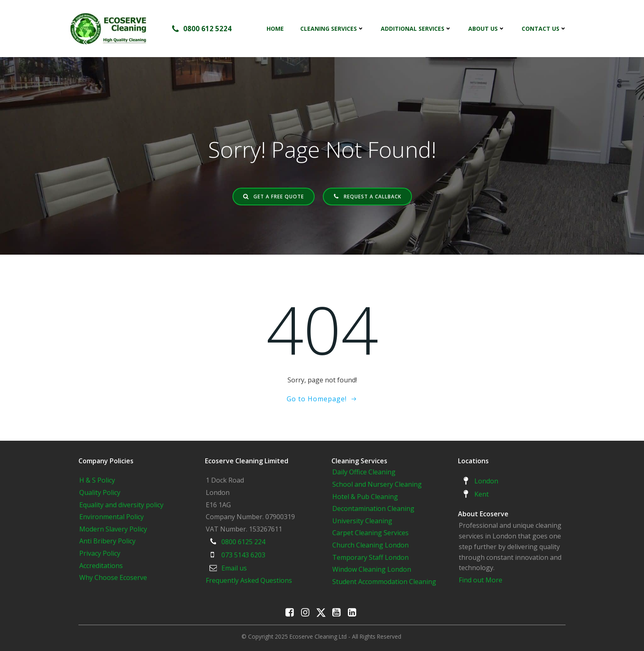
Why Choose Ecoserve (113, 577)
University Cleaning (363, 521)
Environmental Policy (112, 517)
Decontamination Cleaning (373, 508)
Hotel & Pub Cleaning (365, 497)
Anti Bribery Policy (107, 541)
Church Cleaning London (370, 545)
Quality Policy (100, 492)
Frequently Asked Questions (249, 580)
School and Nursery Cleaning (377, 484)
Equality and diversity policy (121, 505)
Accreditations (101, 566)
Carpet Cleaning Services (370, 533)
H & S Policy (97, 480)
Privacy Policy (100, 553)
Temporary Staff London (370, 557)
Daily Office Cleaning (364, 472)
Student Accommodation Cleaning (384, 582)
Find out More (481, 580)
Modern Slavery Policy (113, 529)
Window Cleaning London (372, 569)
